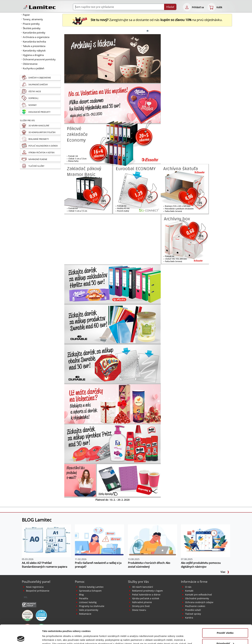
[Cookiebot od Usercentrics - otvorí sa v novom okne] (21, 638)
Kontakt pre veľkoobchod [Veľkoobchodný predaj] (198, 595)
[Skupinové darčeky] (40, 85)
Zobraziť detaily (51, 638)
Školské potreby (32, 28)
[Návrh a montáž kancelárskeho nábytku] (40, 126)
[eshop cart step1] (212, 7)
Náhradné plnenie (142, 602)
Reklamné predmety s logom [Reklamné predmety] (147, 591)
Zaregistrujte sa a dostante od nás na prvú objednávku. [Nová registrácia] (147, 20)
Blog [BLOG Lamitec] (81, 595)
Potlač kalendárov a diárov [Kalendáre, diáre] (146, 595)
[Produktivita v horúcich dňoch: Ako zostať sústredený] (153, 540)
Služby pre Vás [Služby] (27, 120)
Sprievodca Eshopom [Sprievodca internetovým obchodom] (90, 591)
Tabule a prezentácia (34, 46)
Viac (225, 572)
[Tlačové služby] (40, 166)
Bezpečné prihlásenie (38, 591)
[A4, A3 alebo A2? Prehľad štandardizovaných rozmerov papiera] (46, 540)
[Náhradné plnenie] (40, 159)
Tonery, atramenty (33, 19)
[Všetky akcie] (40, 92)
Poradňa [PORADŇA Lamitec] (84, 598)
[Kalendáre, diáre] (40, 146)
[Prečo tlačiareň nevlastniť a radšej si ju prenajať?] (99, 540)
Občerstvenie (30, 64)
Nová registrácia (35, 587)
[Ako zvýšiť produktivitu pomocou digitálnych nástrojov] (206, 540)
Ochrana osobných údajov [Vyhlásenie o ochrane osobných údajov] (199, 602)
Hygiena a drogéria (33, 55)
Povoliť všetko (225, 614)
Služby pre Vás (138, 582)
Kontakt (189, 591)
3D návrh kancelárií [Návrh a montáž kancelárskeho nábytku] (143, 587)
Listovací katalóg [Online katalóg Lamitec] (88, 602)
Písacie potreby (31, 24)
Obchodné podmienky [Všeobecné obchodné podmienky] (197, 598)
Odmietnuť (225, 635)
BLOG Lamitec (37, 520)
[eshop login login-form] (187, 7)
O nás (188, 587)
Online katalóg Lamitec (91, 587)
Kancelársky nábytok (34, 51)
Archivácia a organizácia (36, 37)
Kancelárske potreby (34, 33)
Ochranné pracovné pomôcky (39, 59)
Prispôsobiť (225, 625)
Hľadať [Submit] (170, 7)
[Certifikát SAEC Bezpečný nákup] (29, 604)
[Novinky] (40, 105)
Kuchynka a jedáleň (34, 68)
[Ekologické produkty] (40, 112)
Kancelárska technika (34, 42)
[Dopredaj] (40, 98)
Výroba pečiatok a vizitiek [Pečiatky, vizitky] (146, 598)
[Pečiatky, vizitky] (40, 153)
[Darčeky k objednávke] (40, 78)
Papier (26, 15)
